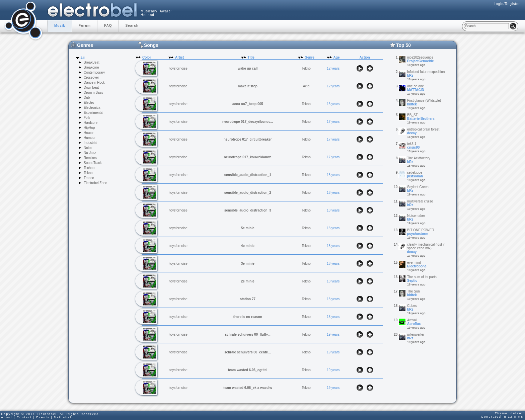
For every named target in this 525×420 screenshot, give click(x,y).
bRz (410, 75)
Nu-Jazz (90, 153)
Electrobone (417, 266)
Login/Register (507, 4)
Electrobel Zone (95, 183)
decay (412, 133)
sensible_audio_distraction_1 (248, 175)
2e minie (248, 281)
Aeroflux (414, 324)
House (89, 133)
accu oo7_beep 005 (248, 104)
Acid (306, 86)
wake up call (248, 68)
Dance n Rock (94, 82)
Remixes (90, 158)
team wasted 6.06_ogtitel (248, 370)
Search (132, 26)
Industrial (91, 143)
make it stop (248, 86)
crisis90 (413, 147)
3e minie (248, 264)
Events (43, 417)
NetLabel (63, 417)
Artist (179, 57)
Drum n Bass (93, 93)
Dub (87, 98)
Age (337, 57)
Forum (85, 26)
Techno (89, 168)
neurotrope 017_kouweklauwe (248, 157)
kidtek (412, 104)
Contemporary (94, 72)
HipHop (89, 128)
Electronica (92, 108)
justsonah (415, 176)
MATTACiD (416, 90)
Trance (89, 178)
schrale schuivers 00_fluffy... (248, 334)
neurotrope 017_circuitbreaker (248, 139)
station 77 (248, 299)
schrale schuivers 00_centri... (248, 352)
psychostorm (418, 234)
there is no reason (248, 317)
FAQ (108, 26)
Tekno (88, 173)
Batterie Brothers (421, 119)
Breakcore (91, 67)
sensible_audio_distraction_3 (248, 210)
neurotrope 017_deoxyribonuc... (248, 122)
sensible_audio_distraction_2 (248, 193)
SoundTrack (93, 163)
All (83, 58)
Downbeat (91, 88)
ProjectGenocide (420, 61)
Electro (89, 103)
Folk (87, 118)
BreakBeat (92, 62)
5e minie (248, 228)
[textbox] (486, 26)
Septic (412, 281)
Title (251, 57)
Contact (24, 417)
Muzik (60, 26)
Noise (88, 148)
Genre (310, 57)
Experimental (93, 113)
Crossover (91, 77)
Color (147, 57)
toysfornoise (178, 68)
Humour (90, 138)
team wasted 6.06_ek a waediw (248, 388)
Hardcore (91, 123)
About (7, 417)
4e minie (248, 246)
